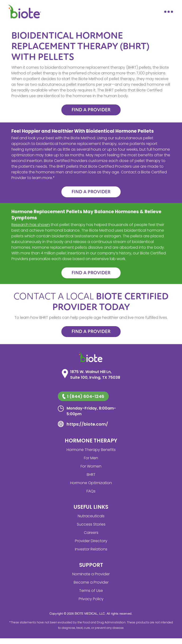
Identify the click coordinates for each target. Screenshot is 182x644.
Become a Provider (91, 582)
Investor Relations (91, 549)
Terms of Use (91, 591)
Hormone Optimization (91, 483)
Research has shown (31, 225)
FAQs (91, 491)
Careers (91, 533)
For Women (91, 466)
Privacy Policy (91, 599)
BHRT (91, 475)
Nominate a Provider (91, 574)
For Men (91, 458)
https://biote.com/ (87, 424)
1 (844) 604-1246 (83, 396)
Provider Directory (91, 541)
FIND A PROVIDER (91, 110)
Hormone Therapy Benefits (91, 450)
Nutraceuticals (91, 516)
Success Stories (91, 524)
